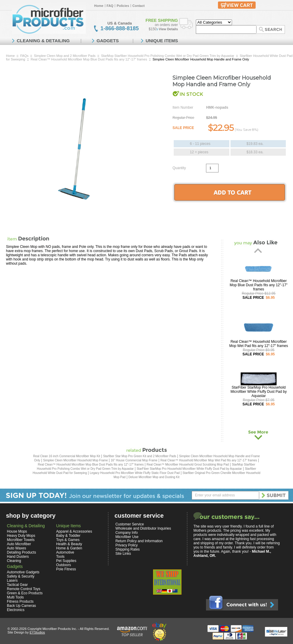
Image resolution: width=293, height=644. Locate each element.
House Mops (17, 531)
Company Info (127, 533)
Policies (123, 6)
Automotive (65, 552)
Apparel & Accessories (74, 531)
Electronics (16, 610)
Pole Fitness (66, 569)
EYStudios (37, 632)
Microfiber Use (127, 537)
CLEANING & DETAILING (43, 41)
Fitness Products (20, 601)
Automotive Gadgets (23, 572)
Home (99, 6)
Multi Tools (15, 597)
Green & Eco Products (25, 593)
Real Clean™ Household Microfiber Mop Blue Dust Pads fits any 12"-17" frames (89, 59)
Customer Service (130, 524)
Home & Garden (69, 548)
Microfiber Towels (21, 540)
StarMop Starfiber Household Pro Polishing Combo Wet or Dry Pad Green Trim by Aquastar (168, 56)
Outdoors (64, 565)
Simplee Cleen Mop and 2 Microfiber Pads (65, 56)
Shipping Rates (128, 549)
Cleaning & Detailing (26, 526)
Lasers (12, 581)
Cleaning (14, 561)
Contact (139, 6)
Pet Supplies (66, 561)
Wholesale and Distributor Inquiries (143, 528)
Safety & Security (21, 576)
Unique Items (68, 526)
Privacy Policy (127, 545)
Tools (60, 557)
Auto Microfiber (19, 544)
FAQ (110, 6)
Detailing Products (21, 552)
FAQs (25, 56)
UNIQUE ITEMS (162, 41)
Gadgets (15, 566)
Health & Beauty (69, 544)
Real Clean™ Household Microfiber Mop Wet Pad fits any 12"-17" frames (259, 344)
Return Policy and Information (139, 541)
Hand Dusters (18, 557)
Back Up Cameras (21, 606)
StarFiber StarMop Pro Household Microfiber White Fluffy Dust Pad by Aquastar (259, 392)
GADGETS (108, 41)
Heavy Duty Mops (21, 536)
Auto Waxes (16, 548)
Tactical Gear (17, 585)
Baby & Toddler (68, 536)
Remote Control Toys (24, 589)
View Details (168, 29)
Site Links (123, 554)
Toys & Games (68, 540)
